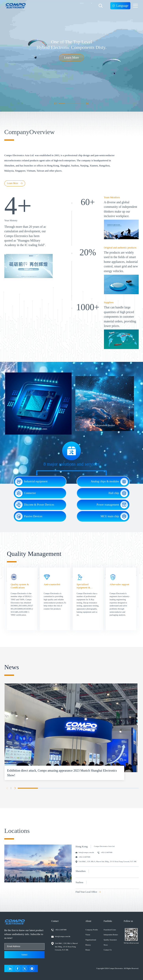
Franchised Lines (110, 930)
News (106, 945)
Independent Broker (111, 935)
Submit (24, 955)
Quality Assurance (110, 940)
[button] (50, 104)
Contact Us (108, 950)
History (88, 945)
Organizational (91, 940)
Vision (88, 935)
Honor (88, 950)
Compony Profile (92, 930)
